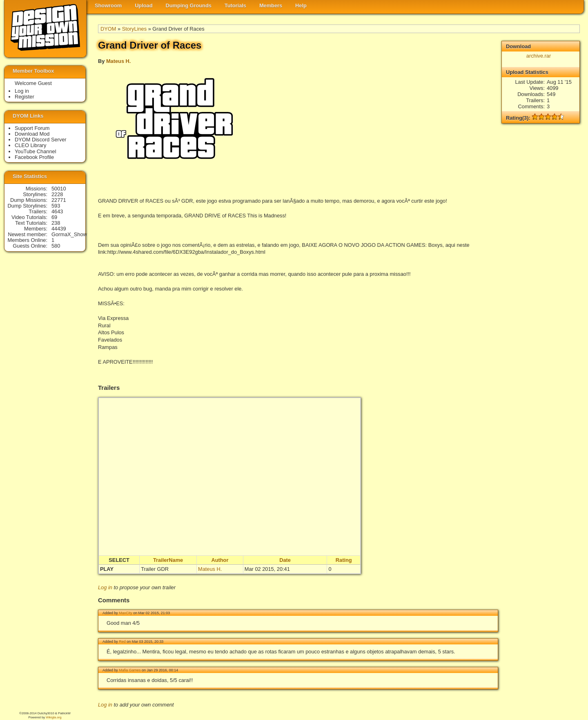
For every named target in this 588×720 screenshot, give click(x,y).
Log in (105, 587)
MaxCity (125, 613)
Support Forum (32, 128)
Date (285, 560)
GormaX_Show (69, 234)
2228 (57, 194)
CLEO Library (31, 145)
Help (301, 6)
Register (24, 97)
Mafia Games (130, 670)
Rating (344, 560)
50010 (59, 189)
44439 (59, 229)
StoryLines (134, 29)
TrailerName (168, 560)
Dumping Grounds (189, 6)
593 (56, 206)
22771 (59, 200)
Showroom (108, 6)
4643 (57, 211)
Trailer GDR (155, 569)
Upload (144, 6)
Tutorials (235, 6)
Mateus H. (118, 61)
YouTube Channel (36, 151)
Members (271, 6)
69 (54, 217)
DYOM (108, 29)
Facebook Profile (34, 157)
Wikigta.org (53, 717)
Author (220, 560)
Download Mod (32, 134)
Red (122, 642)
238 (56, 223)
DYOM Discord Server (41, 140)
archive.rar (539, 56)
